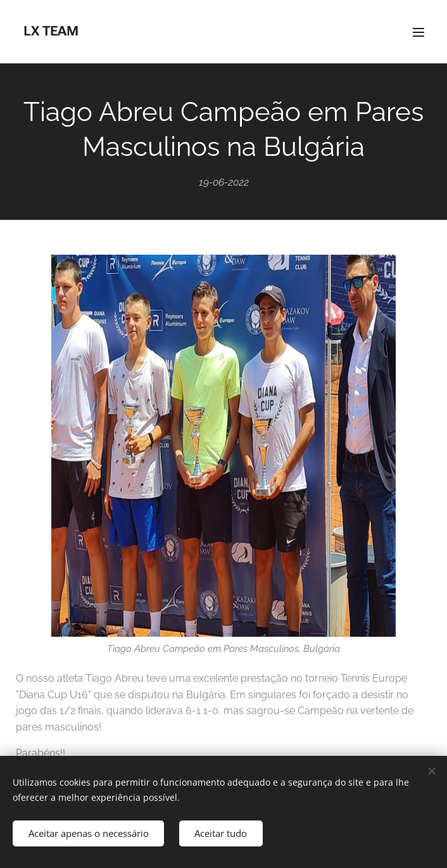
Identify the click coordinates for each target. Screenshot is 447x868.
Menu (419, 32)
